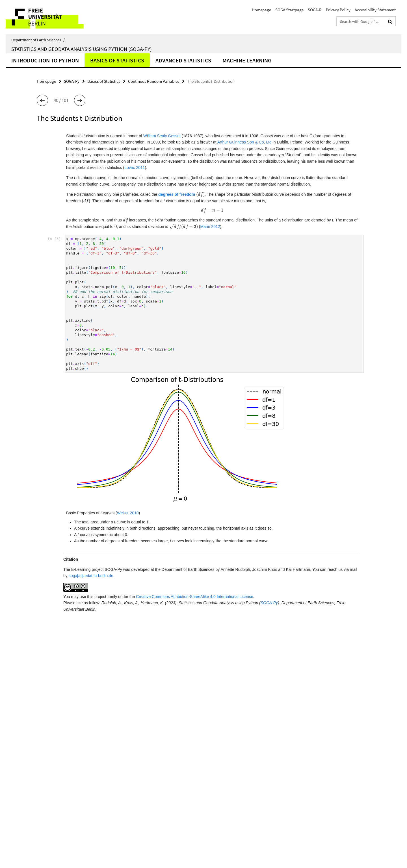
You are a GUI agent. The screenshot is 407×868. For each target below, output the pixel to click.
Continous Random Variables (154, 81)
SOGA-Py (72, 81)
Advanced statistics (183, 60)
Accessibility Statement (375, 10)
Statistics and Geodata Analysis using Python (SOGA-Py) (82, 49)
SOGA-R (315, 10)
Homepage (261, 10)
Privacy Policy (338, 10)
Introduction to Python (45, 60)
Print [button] (217, 731)
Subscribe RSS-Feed (230, 740)
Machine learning (247, 60)
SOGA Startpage (289, 10)
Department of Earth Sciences (38, 40)
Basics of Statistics (117, 60)
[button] (42, 100)
